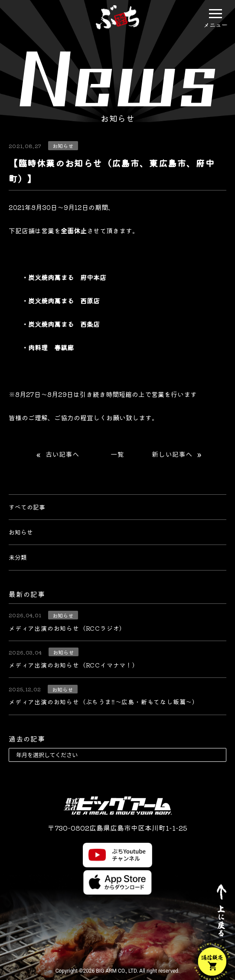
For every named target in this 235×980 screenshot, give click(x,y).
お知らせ (21, 532)
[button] (215, 13)
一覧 (117, 455)
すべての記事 (27, 507)
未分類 (18, 557)
